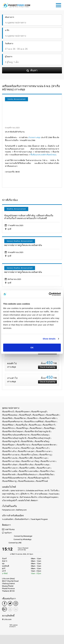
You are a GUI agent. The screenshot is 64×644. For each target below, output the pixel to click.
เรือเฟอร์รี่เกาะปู (45, 455)
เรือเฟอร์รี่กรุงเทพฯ (22, 412)
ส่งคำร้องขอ (8, 529)
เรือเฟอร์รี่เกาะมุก (41, 458)
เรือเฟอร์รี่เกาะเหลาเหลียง (28, 471)
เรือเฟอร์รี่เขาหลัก (9, 475)
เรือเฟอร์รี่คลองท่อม (10, 415)
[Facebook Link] (4, 603)
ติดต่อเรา (34, 500)
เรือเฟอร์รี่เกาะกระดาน (11, 448)
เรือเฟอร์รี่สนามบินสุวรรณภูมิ (39, 438)
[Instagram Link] (16, 603)
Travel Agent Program (39, 519)
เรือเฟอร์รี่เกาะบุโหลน (29, 455)
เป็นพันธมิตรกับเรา (22, 519)
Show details (49, 339)
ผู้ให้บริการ (25, 494)
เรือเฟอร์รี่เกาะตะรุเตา (26, 451)
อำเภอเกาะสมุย (34, 137)
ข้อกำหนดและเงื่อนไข (28, 497)
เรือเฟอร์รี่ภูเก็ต (21, 425)
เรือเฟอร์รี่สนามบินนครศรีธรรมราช (16, 435)
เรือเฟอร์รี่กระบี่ (8, 412)
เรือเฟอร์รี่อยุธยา (8, 445)
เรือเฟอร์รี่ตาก (32, 418)
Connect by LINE (12, 543)
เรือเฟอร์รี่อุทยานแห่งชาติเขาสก (44, 445)
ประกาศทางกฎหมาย (10, 497)
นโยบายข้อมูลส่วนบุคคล (48, 497)
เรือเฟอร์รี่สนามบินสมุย (40, 435)
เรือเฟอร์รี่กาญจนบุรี (39, 412)
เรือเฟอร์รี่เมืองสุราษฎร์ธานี (38, 478)
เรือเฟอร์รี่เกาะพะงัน (10, 458)
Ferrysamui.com (8, 510)
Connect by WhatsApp (17, 540)
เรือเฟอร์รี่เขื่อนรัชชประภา (27, 475)
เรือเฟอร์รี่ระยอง (35, 425)
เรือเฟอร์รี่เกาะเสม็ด (10, 471)
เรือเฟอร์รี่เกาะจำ (42, 448)
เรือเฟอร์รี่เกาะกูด (28, 448)
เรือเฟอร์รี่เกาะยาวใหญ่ (30, 461)
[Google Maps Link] (4, 609)
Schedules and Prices (35, 491)
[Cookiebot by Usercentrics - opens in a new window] (49, 294)
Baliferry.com (21, 510)
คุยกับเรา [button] (7, 533)
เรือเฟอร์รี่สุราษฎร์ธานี (11, 441)
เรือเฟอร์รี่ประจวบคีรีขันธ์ (34, 422)
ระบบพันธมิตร (8, 519)
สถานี (47, 491)
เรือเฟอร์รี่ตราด (20, 418)
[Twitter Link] (10, 603)
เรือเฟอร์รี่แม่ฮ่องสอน (26, 481)
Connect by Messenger (17, 536)
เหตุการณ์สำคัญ (8, 494)
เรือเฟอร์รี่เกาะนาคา (44, 451)
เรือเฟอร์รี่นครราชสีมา (48, 418)
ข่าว (18, 494)
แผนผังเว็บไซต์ (24, 500)
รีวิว (32, 494)
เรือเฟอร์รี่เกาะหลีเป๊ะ (27, 468)
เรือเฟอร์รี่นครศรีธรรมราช (12, 422)
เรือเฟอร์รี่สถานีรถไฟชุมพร (12, 432)
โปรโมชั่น (54, 491)
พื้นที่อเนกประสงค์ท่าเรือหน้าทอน (43, 155)
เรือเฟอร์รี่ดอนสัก (52, 415)
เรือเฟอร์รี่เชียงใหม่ (46, 475)
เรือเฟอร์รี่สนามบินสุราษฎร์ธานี (14, 438)
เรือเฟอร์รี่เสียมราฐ (9, 481)
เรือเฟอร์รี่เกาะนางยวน (11, 455)
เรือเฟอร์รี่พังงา (51, 422)
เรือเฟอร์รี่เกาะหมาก (10, 468)
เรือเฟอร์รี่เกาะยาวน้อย (11, 461)
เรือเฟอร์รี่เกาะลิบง (26, 465)
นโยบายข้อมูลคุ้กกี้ (9, 500)
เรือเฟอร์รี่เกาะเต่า (44, 468)
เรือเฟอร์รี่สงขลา (36, 428)
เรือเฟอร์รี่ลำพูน (22, 428)
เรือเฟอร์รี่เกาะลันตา (10, 465)
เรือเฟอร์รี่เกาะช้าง (9, 451)
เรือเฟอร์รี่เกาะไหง (47, 471)
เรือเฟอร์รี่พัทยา (8, 425)
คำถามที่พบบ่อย (41, 494)
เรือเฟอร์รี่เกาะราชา (48, 461)
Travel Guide (54, 494)
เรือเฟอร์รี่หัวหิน (27, 441)
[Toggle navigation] (59, 5)
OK (32, 348)
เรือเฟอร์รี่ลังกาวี (49, 425)
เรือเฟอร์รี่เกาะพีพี (26, 458)
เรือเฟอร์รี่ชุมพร (38, 415)
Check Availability (47, 367)
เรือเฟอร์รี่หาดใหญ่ (42, 441)
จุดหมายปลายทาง (18, 491)
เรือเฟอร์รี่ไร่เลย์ (42, 481)
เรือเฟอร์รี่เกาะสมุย (42, 465)
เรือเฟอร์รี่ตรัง (7, 418)
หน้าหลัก (6, 491)
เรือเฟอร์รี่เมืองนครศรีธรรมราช (14, 478)
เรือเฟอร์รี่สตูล (49, 428)
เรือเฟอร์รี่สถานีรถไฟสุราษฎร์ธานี (37, 432)
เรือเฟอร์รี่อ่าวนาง (23, 445)
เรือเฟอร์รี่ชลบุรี (25, 415)
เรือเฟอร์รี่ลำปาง (8, 428)
